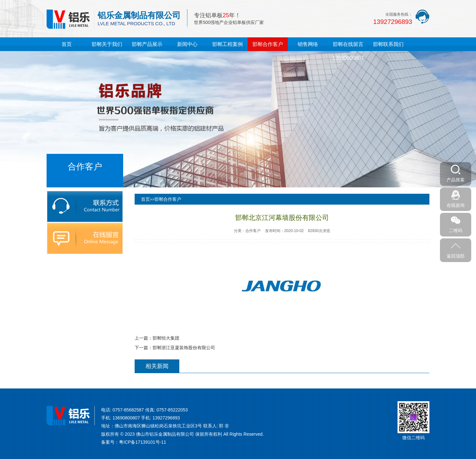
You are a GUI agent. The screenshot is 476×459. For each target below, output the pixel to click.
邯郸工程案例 (227, 44)
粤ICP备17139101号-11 (143, 442)
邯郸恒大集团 (166, 338)
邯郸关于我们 (107, 44)
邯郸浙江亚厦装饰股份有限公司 (184, 348)
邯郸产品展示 (147, 44)
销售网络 (308, 44)
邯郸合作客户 (268, 44)
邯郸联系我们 (388, 44)
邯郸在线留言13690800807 (348, 51)
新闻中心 (187, 44)
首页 (67, 44)
